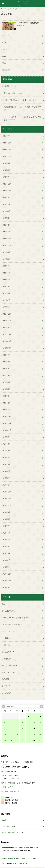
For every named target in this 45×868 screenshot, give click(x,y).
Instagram (6, 70)
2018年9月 (6, 512)
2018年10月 (7, 505)
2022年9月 (6, 252)
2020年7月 (6, 369)
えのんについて (8, 611)
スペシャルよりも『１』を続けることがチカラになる (22, 118)
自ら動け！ (10, 86)
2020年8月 (6, 362)
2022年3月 (6, 293)
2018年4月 (6, 546)
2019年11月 (7, 423)
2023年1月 (6, 232)
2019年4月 (6, 464)
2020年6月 (6, 375)
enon (13, 863)
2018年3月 (6, 553)
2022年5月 (6, 280)
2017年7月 (6, 587)
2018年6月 (6, 533)
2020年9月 (6, 355)
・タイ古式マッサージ (12, 624)
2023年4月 (6, 218)
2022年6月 (6, 273)
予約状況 (5, 679)
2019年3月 (6, 471)
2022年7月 (6, 266)
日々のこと (6, 693)
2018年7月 (6, 526)
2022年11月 (7, 238)
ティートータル (8, 672)
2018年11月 (7, 499)
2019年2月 (6, 478)
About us (5, 35)
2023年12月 (7, 184)
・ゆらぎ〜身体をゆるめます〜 (16, 618)
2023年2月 (6, 225)
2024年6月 (6, 170)
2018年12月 (7, 492)
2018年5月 (6, 540)
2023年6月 (6, 211)
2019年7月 (6, 451)
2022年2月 (6, 300)
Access (4, 42)
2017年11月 (7, 581)
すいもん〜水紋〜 (9, 665)
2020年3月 (6, 396)
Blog (3, 604)
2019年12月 (7, 416)
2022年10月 (7, 245)
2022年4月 (6, 286)
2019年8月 (6, 444)
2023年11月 (7, 191)
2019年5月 (6, 457)
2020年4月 (6, 389)
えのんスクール (8, 652)
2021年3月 (6, 327)
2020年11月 (7, 341)
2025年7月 (6, 136)
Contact (5, 49)
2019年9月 (6, 437)
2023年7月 (6, 204)
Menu (4, 56)
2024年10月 (7, 156)
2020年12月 (7, 334)
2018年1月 (6, 567)
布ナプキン (6, 686)
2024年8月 (6, 163)
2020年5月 (6, 382)
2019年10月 (7, 430)
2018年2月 (6, 560)
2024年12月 (7, 143)
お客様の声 (6, 659)
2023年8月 (6, 197)
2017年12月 (7, 574)
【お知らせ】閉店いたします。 (19, 100)
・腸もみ (6, 645)
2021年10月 (7, 321)
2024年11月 (7, 150)
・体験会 (6, 638)
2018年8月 (6, 519)
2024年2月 (6, 177)
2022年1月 (6, 307)
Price (4, 63)
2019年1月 (6, 485)
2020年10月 (7, 348)
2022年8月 (6, 259)
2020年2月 (6, 403)
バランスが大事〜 (13, 93)
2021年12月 (7, 314)
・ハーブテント (9, 631)
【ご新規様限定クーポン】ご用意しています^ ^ (21, 108)
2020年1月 (6, 410)
